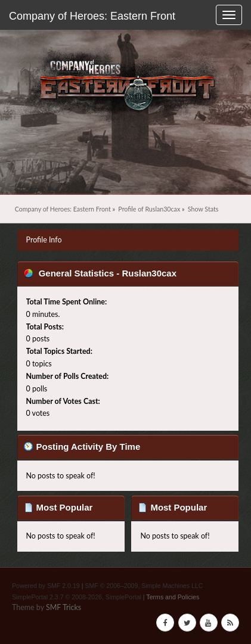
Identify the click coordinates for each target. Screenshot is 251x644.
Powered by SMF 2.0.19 (46, 586)
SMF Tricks (63, 607)
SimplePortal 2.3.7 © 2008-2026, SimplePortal (77, 597)
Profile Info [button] (44, 240)
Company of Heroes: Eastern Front (92, 16)
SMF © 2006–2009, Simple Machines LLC (144, 586)
